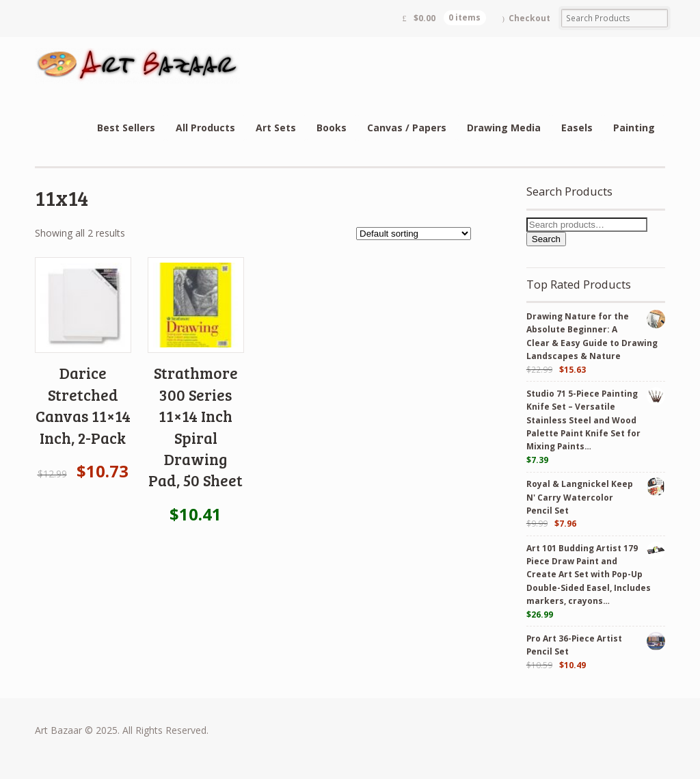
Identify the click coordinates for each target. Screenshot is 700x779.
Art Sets (276, 128)
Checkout (529, 18)
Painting (634, 128)
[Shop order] (414, 234)
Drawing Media (504, 128)
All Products (205, 128)
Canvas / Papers (407, 128)
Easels (577, 128)
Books (332, 128)
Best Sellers (126, 128)
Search (546, 239)
